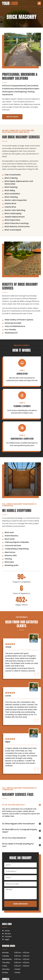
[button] (39, 3)
